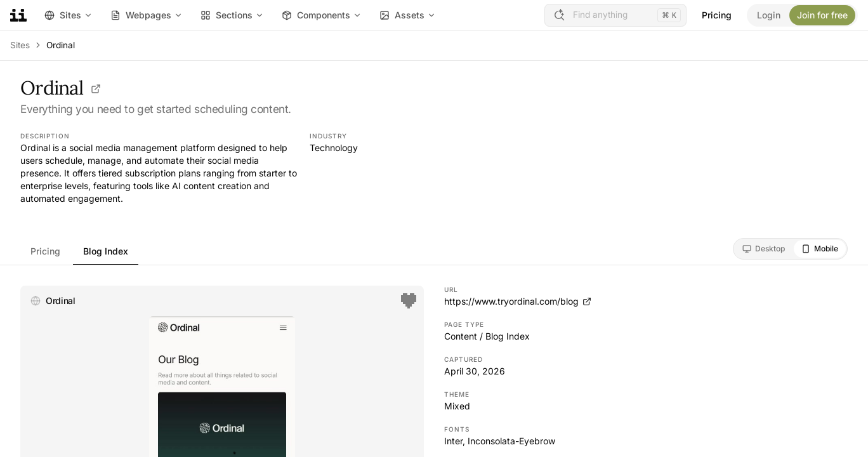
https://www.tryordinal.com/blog (518, 301)
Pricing (717, 15)
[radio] (764, 249)
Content (461, 336)
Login (769, 15)
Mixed (457, 406)
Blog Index (106, 251)
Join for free (822, 15)
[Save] (409, 301)
